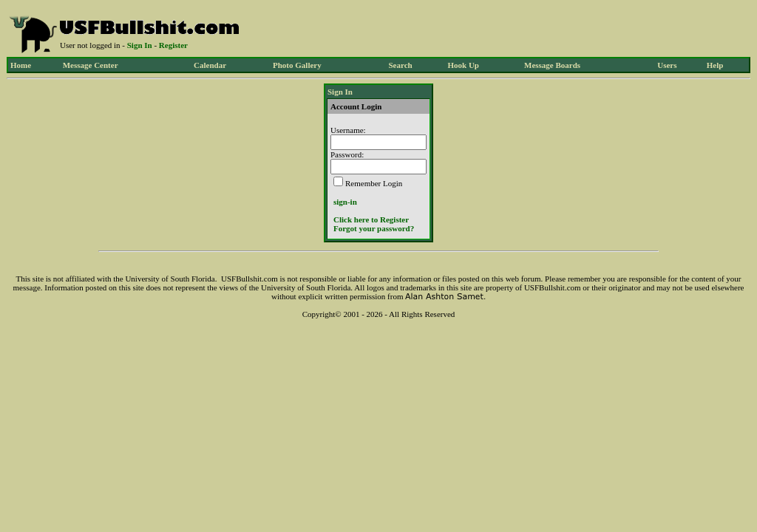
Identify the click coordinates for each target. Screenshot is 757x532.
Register (173, 45)
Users (667, 65)
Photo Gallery (297, 65)
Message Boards (552, 65)
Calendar (210, 65)
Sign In (140, 45)
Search (400, 65)
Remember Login (374, 183)
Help (715, 65)
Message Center (91, 65)
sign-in (345, 202)
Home (21, 65)
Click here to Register (371, 219)
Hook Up (464, 65)
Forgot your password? (374, 228)
